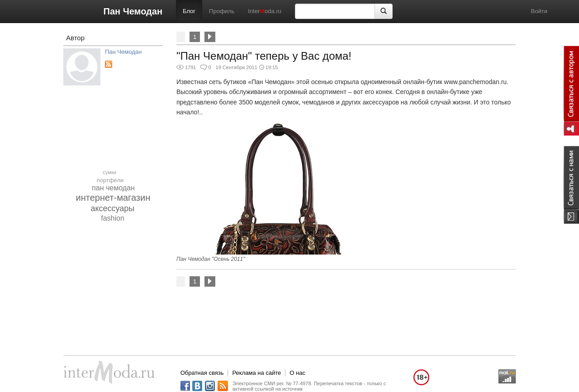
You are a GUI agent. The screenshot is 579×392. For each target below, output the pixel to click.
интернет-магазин (113, 198)
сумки (109, 172)
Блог (189, 11)
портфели (110, 180)
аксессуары (112, 208)
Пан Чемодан (133, 11)
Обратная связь (202, 373)
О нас (297, 373)
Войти (539, 11)
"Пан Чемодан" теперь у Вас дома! (264, 56)
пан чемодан (113, 188)
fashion (113, 218)
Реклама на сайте (256, 373)
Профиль (222, 11)
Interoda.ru (265, 11)
